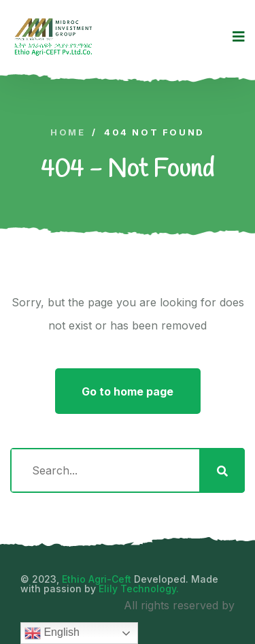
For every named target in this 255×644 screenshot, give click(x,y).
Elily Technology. (139, 589)
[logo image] (53, 37)
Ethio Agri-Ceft (97, 579)
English (52, 633)
